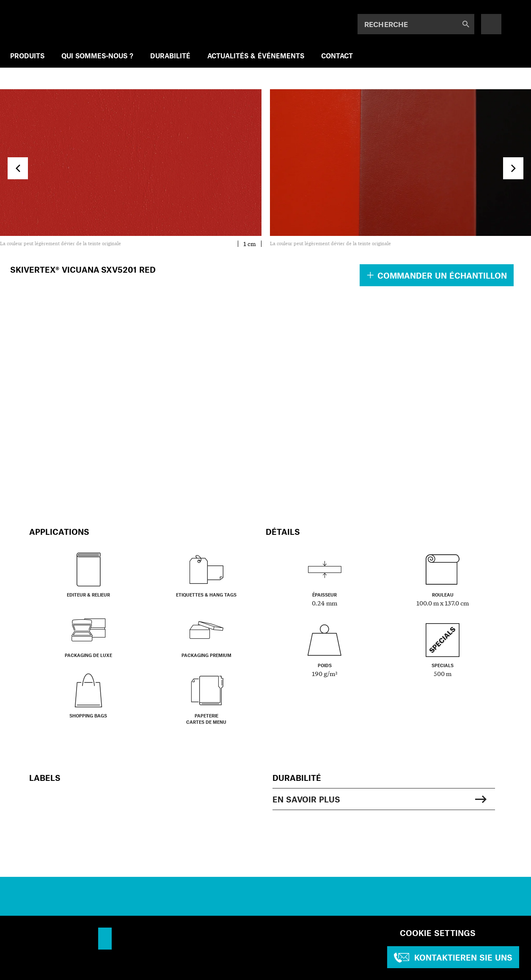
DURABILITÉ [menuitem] (170, 56)
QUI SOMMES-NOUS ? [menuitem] (97, 56)
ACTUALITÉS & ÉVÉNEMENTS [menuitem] (256, 56)
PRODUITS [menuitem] (27, 56)
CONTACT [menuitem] (337, 56)
